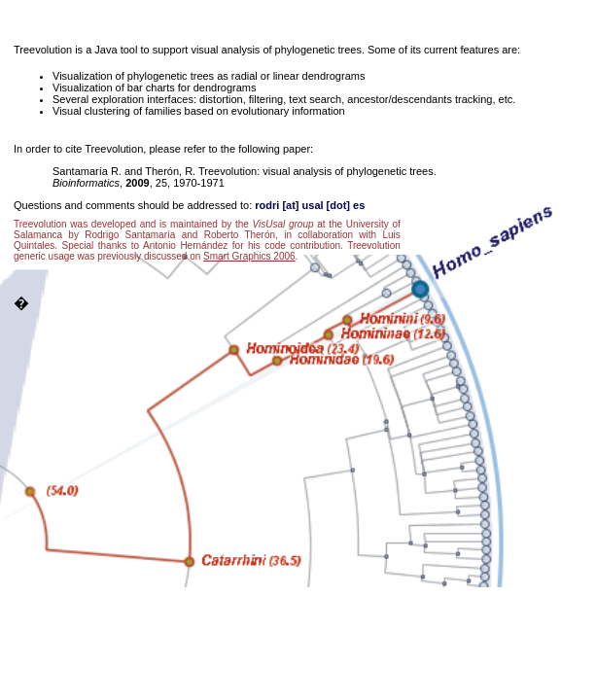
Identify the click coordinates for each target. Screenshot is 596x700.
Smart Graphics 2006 (249, 256)
